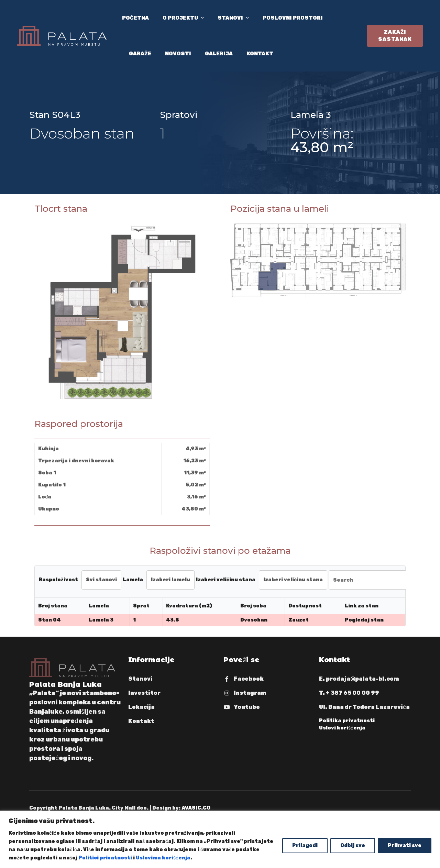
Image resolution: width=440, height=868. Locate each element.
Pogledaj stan (364, 620)
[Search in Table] (371, 580)
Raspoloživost (58, 580)
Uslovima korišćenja (163, 858)
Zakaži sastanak (395, 36)
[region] (220, 839)
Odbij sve (353, 845)
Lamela (133, 580)
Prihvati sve (405, 845)
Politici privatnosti (105, 858)
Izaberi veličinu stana (226, 580)
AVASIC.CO (196, 808)
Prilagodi (305, 845)
